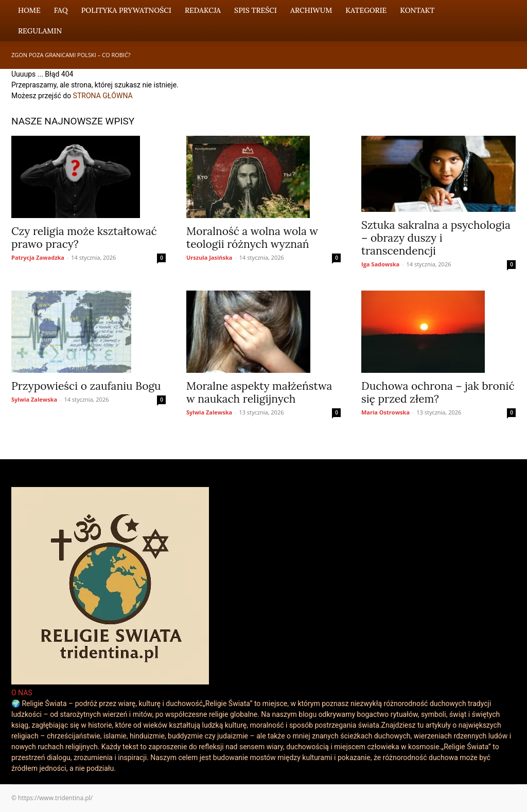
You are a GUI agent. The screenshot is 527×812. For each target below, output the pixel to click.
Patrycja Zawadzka (38, 257)
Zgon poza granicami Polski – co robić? (71, 55)
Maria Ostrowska (385, 412)
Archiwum (311, 10)
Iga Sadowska (380, 264)
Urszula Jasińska (209, 257)
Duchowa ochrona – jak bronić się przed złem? (438, 392)
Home (29, 10)
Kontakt (417, 10)
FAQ (61, 10)
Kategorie (366, 10)
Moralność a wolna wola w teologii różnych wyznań (252, 238)
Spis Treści (256, 10)
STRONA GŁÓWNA (103, 96)
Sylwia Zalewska (34, 399)
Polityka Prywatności (126, 10)
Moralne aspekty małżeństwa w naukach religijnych (259, 392)
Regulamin (40, 31)
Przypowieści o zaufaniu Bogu (86, 386)
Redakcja (203, 10)
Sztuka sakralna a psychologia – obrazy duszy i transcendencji (436, 238)
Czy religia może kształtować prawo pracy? (84, 238)
